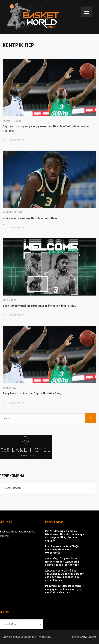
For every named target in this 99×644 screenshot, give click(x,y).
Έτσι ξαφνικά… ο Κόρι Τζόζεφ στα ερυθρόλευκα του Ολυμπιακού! (63, 550)
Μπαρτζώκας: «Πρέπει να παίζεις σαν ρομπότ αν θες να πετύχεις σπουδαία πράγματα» (64, 589)
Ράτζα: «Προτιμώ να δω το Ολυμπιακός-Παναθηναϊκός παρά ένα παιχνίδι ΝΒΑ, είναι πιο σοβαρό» (65, 536)
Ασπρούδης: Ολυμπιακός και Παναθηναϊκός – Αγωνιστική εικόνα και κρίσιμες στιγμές (62, 562)
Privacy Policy (44, 637)
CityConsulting (89, 637)
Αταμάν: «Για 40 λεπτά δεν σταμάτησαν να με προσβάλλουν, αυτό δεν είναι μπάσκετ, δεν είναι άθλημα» (65, 575)
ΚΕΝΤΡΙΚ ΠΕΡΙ (17, 140)
